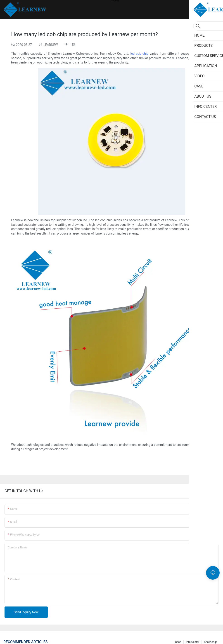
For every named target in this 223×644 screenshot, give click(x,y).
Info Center (193, 642)
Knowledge (211, 642)
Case (178, 642)
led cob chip (140, 54)
